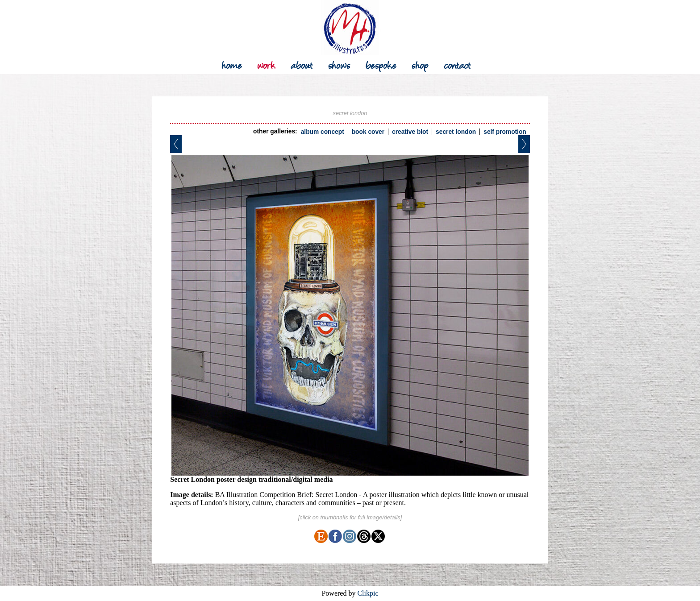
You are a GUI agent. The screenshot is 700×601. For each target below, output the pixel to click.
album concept (323, 132)
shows (339, 64)
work (266, 64)
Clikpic (368, 593)
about (302, 64)
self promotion (505, 132)
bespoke (381, 64)
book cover (368, 132)
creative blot (410, 132)
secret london (456, 132)
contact (457, 64)
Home (232, 64)
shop (420, 64)
